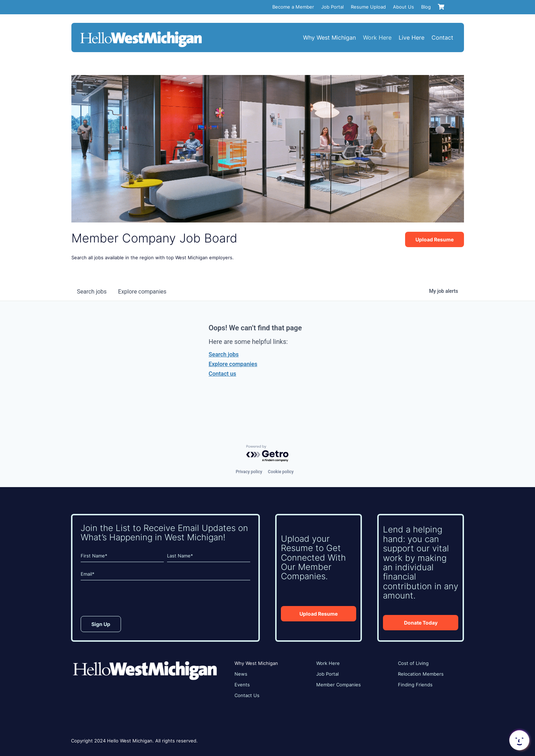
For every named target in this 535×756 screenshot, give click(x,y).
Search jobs (224, 354)
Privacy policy (249, 472)
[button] (519, 740)
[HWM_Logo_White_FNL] (141, 32)
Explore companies (233, 364)
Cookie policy (281, 472)
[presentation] (135, 600)
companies (142, 292)
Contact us (223, 374)
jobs (92, 292)
